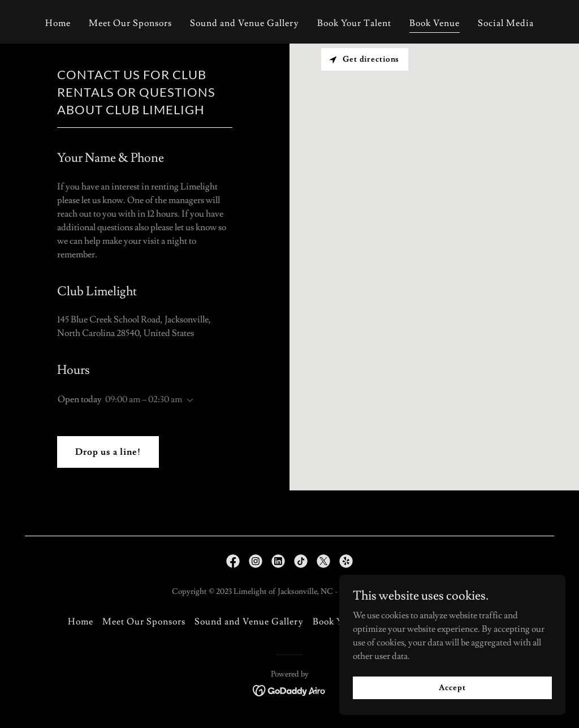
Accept (452, 687)
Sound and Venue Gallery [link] (244, 23)
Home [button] (81, 622)
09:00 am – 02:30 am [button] (144, 399)
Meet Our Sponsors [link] (130, 23)
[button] (188, 400)
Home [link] (58, 23)
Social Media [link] (506, 23)
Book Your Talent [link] (354, 23)
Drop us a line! (108, 452)
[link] (233, 561)
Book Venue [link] (435, 23)
